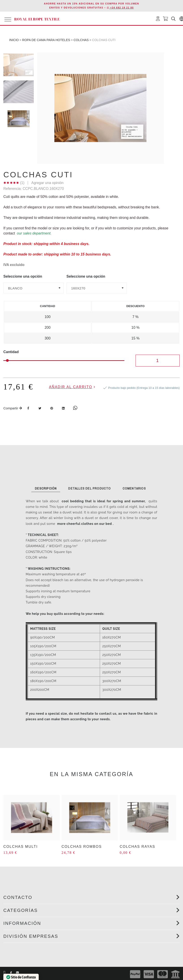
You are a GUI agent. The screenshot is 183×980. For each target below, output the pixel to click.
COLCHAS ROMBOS (82, 847)
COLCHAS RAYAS (137, 847)
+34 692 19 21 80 (120, 8)
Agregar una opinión (47, 183)
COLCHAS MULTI (21, 847)
